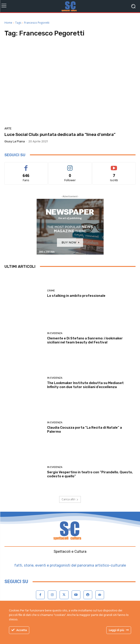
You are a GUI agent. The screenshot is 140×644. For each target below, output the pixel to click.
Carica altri (70, 499)
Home (8, 23)
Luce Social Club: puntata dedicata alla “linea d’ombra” (60, 134)
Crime (51, 291)
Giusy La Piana (15, 141)
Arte (8, 128)
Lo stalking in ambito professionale (76, 296)
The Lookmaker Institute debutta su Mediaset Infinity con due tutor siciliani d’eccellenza (85, 385)
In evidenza (55, 333)
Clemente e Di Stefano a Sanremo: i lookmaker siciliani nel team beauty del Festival (85, 340)
